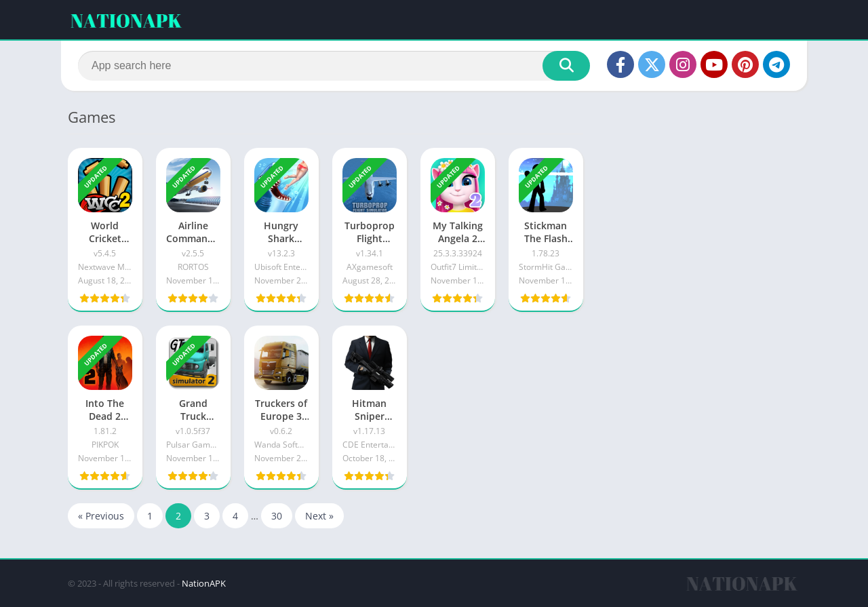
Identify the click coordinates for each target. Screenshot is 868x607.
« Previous (101, 516)
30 (277, 516)
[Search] (334, 66)
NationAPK (204, 583)
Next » (319, 516)
